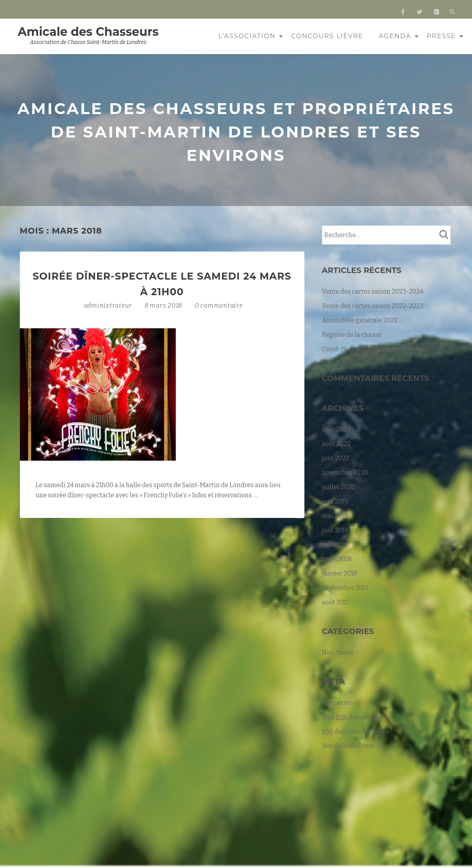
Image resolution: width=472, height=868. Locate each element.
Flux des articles (352, 717)
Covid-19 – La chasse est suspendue (373, 349)
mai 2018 (335, 545)
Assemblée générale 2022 (360, 320)
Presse (441, 36)
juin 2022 (336, 458)
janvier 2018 (339, 573)
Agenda (395, 36)
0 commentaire (219, 305)
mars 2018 (337, 559)
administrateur (109, 305)
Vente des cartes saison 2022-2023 (373, 306)
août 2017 (336, 602)
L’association (247, 36)
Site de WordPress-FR (354, 746)
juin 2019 (335, 501)
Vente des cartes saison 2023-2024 (373, 291)
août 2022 (336, 444)
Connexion (338, 703)
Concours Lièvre (327, 36)
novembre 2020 (345, 473)
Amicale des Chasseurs (88, 32)
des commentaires (355, 732)
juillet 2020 (339, 487)
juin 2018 (335, 530)
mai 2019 (335, 516)
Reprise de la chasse (352, 335)
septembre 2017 (345, 588)
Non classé (338, 652)
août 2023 (336, 429)
